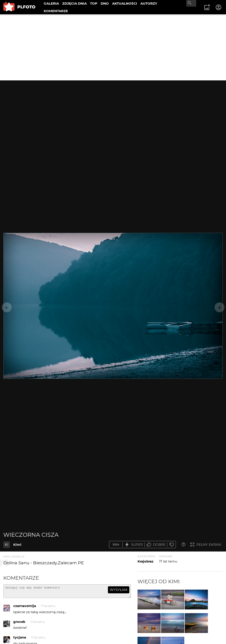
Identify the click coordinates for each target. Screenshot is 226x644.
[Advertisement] (113, 47)
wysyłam (119, 590)
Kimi (17, 545)
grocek (19, 624)
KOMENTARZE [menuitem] (56, 11)
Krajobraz (145, 561)
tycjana (20, 639)
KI (7, 545)
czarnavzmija (25, 608)
